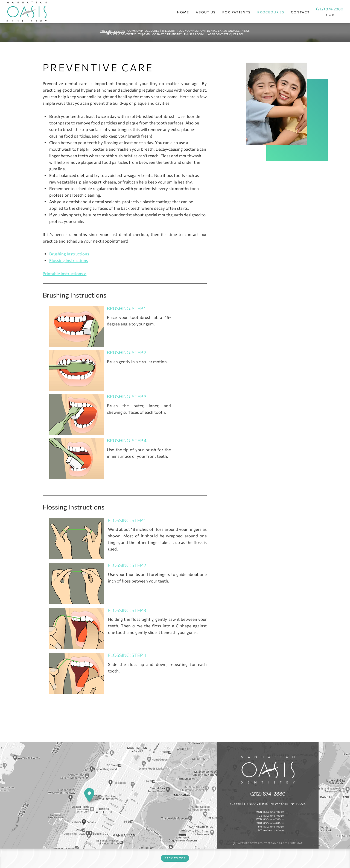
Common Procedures (143, 31)
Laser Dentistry (218, 34)
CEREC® (238, 34)
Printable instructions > (65, 273)
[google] (330, 15)
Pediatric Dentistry (121, 34)
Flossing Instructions (69, 260)
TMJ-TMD (144, 34)
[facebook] (326, 15)
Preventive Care (113, 31)
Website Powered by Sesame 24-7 (260, 843)
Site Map (297, 843)
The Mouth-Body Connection (183, 31)
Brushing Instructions (69, 254)
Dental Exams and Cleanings (228, 31)
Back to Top (175, 858)
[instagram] (333, 15)
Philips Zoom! (194, 34)
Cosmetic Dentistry (167, 34)
